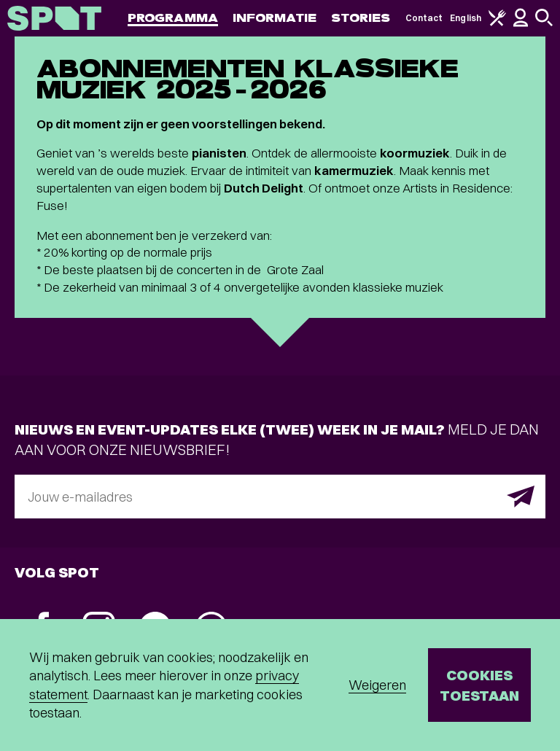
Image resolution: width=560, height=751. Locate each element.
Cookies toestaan (479, 685)
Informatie (275, 18)
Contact (424, 18)
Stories (361, 18)
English (466, 18)
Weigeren (377, 685)
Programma (173, 18)
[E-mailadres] (280, 497)
